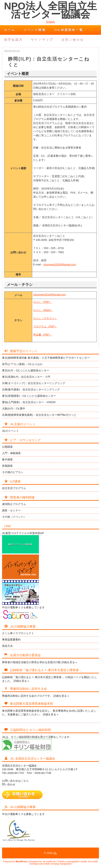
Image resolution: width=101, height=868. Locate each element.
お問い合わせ (73, 39)
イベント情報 (35, 30)
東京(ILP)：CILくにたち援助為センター (26, 370)
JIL (55, 853)
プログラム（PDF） (45, 326)
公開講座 (7, 447)
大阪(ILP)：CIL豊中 (14, 409)
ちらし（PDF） (43, 302)
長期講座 (7, 466)
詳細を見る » (69, 662)
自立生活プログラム (14, 488)
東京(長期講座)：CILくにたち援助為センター (29, 396)
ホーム (10, 30)
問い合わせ (9, 784)
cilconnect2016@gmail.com (60, 264)
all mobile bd (49, 861)
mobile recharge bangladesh (57, 864)
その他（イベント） (14, 517)
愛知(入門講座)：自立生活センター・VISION (29, 402)
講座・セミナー (11, 510)
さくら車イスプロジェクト (18, 633)
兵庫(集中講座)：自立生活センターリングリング (31, 389)
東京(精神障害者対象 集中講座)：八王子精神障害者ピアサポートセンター (46, 358)
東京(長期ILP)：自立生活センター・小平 (26, 377)
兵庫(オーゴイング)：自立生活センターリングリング (34, 383)
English (50, 22)
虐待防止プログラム (14, 504)
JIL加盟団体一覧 (69, 30)
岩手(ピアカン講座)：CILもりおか (22, 364)
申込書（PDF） (43, 335)
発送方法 (7, 646)
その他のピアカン (13, 472)
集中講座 (7, 459)
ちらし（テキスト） (45, 318)
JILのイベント (10, 431)
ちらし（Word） (43, 310)
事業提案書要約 (11, 640)
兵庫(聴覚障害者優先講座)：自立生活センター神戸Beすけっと (39, 415)
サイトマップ (42, 39)
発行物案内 (13, 39)
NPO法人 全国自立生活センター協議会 (50, 10)
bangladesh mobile (77, 861)
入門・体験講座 (11, 453)
